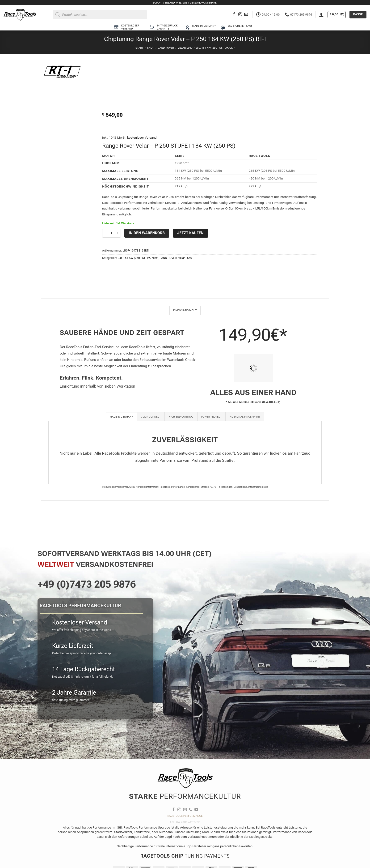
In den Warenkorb (147, 233)
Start (139, 48)
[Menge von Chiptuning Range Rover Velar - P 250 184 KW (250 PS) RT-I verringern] (105, 233)
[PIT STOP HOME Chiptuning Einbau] (253, 369)
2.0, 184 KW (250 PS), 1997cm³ (215, 48)
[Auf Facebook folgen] (234, 15)
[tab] (121, 417)
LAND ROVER (166, 48)
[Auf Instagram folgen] (240, 15)
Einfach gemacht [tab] (185, 311)
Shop (151, 48)
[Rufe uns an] (191, 810)
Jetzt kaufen (191, 233)
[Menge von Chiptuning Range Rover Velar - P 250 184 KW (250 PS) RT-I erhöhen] (118, 233)
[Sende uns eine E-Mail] (246, 15)
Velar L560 (185, 48)
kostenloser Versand (142, 137)
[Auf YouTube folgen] (196, 810)
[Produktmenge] (111, 233)
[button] (321, 15)
